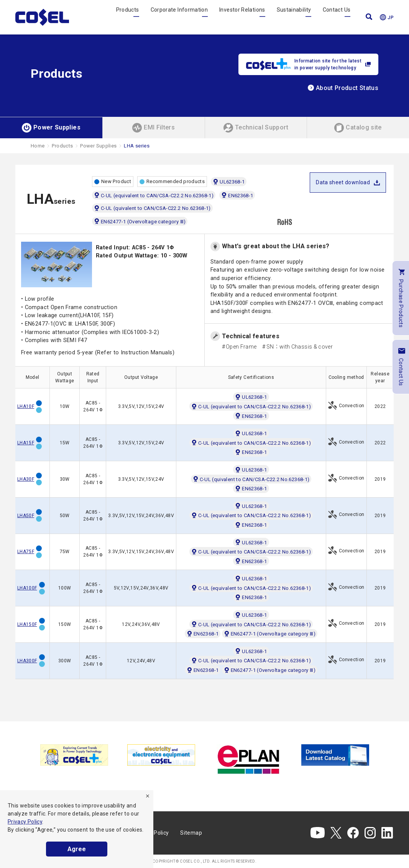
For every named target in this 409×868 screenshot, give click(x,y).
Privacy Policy (25, 822)
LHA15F (26, 443)
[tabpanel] (74, 755)
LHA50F (26, 516)
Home (38, 146)
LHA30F (26, 479)
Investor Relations (242, 17)
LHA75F (26, 552)
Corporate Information (179, 17)
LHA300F (27, 661)
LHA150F (27, 624)
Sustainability (294, 17)
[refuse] (148, 796)
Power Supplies (98, 146)
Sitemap (191, 833)
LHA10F (26, 406)
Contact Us (337, 17)
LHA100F (27, 588)
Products (128, 17)
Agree (77, 849)
